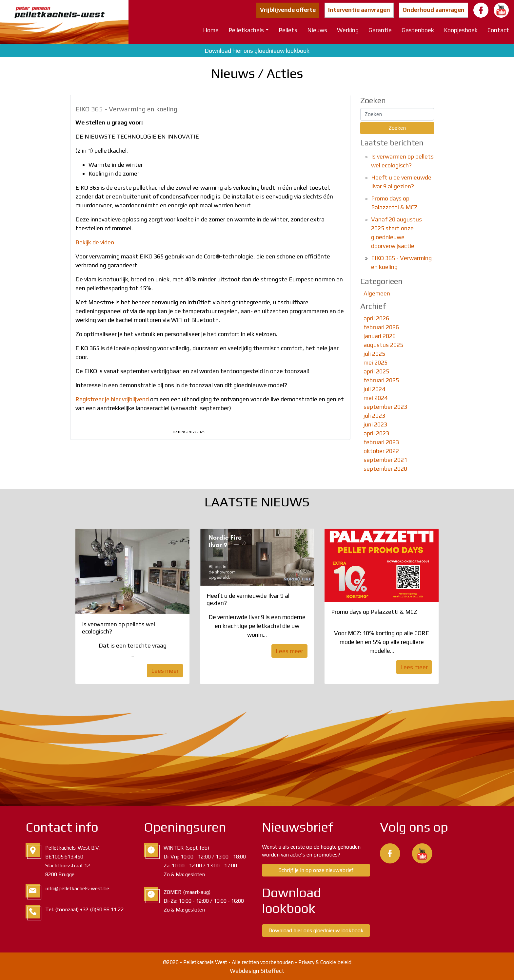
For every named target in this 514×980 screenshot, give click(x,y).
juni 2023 (375, 424)
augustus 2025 (383, 345)
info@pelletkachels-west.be (77, 888)
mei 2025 (376, 362)
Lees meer (165, 671)
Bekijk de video (95, 242)
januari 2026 (380, 336)
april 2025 (376, 371)
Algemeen (377, 293)
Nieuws (317, 30)
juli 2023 (374, 415)
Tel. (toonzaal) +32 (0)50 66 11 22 (85, 909)
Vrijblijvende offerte (288, 10)
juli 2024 (374, 389)
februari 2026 (381, 327)
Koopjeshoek (461, 30)
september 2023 (385, 407)
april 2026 (376, 318)
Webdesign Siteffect (257, 971)
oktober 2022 (381, 451)
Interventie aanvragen (359, 10)
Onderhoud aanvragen (434, 10)
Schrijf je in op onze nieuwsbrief (316, 870)
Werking (348, 30)
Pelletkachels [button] (246, 30)
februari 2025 (381, 380)
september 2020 (385, 469)
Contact (498, 30)
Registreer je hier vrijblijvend (112, 399)
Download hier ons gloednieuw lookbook (257, 51)
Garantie (380, 30)
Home (211, 30)
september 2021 (385, 460)
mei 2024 (376, 398)
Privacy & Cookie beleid (325, 962)
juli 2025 (374, 354)
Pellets (288, 30)
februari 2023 (381, 442)
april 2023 (376, 433)
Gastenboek (418, 30)
